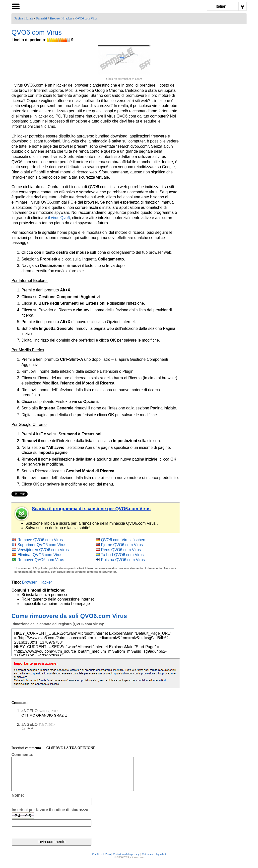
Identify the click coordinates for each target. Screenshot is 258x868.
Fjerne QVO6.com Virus (122, 545)
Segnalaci (161, 861)
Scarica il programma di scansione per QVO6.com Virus (91, 509)
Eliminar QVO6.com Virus (40, 555)
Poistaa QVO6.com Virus (123, 560)
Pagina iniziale (24, 18)
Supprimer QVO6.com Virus (42, 545)
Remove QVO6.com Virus (40, 540)
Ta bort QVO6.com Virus (122, 555)
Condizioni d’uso (101, 861)
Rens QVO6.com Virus (121, 550)
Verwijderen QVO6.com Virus (43, 550)
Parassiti (41, 18)
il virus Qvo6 (59, 218)
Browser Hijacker (61, 18)
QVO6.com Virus (87, 18)
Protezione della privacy (126, 861)
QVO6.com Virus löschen (123, 540)
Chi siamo (147, 861)
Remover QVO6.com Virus (41, 560)
